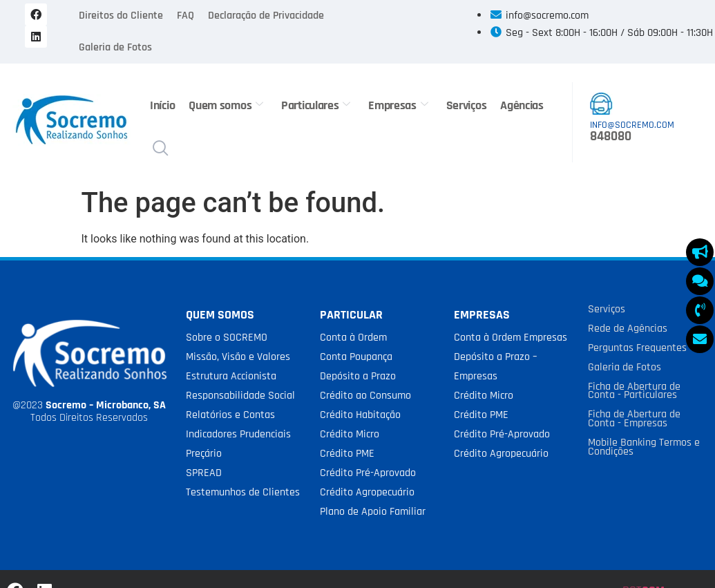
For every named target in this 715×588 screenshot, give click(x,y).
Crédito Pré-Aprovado (368, 473)
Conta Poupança (356, 357)
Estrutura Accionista (231, 376)
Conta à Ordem (353, 338)
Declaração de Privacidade (266, 16)
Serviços (466, 105)
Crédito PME (347, 454)
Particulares (316, 105)
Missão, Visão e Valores (238, 357)
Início (162, 105)
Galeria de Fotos (115, 47)
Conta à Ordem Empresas (511, 338)
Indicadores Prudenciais (238, 434)
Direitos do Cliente (121, 16)
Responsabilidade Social (240, 396)
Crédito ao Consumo (365, 396)
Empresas (398, 105)
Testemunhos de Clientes (243, 492)
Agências (522, 105)
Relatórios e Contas (230, 415)
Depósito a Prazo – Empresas (495, 367)
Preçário (204, 454)
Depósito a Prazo (358, 376)
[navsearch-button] (160, 150)
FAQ (185, 16)
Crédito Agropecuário (367, 492)
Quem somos (226, 105)
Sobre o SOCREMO (227, 338)
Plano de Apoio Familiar (373, 512)
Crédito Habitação (360, 415)
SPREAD (204, 473)
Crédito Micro (350, 434)
